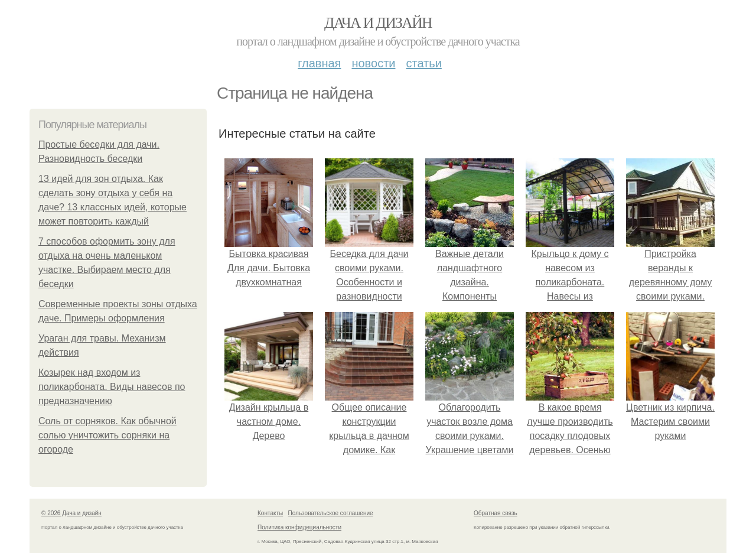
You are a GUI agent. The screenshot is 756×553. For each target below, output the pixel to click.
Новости (373, 63)
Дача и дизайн (378, 23)
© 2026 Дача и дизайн (71, 513)
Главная (319, 63)
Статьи (423, 63)
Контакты (270, 513)
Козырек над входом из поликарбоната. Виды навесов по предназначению (112, 387)
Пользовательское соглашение (331, 513)
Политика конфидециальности (299, 527)
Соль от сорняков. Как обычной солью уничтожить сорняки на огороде (107, 435)
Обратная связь (496, 513)
